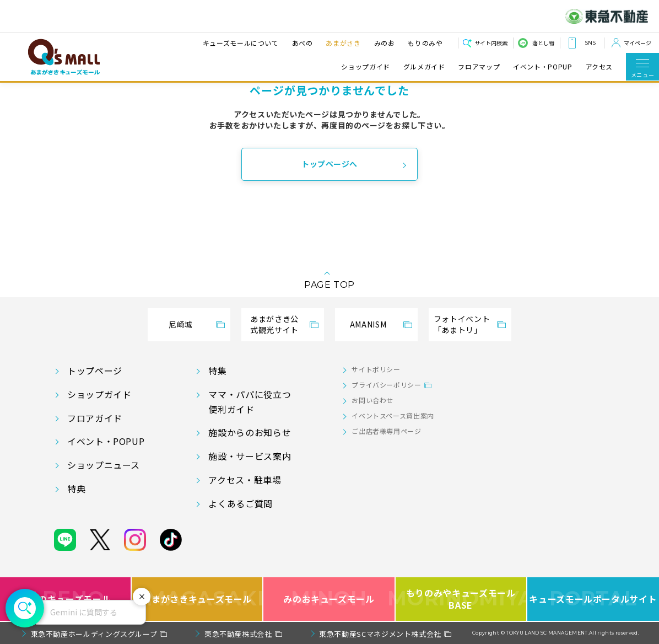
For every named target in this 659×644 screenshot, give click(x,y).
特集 (217, 371)
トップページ (95, 371)
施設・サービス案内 (250, 456)
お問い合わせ (372, 400)
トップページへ (329, 164)
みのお (384, 43)
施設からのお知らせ (250, 432)
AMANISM (368, 324)
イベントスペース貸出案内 (393, 415)
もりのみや (425, 43)
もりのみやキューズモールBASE (461, 599)
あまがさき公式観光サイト (274, 324)
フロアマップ (479, 67)
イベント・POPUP (542, 67)
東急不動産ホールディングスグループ (94, 634)
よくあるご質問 (240, 503)
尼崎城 (181, 324)
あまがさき (343, 43)
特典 (76, 489)
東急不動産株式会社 (238, 634)
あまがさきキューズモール (198, 599)
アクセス (599, 67)
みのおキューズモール (329, 599)
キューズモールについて (240, 43)
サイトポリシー (376, 369)
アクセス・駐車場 (245, 480)
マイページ (638, 43)
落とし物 (543, 43)
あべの (302, 43)
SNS (590, 43)
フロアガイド (95, 418)
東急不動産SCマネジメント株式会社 (380, 634)
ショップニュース (104, 465)
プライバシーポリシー (386, 385)
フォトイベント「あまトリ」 (462, 324)
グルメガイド (424, 67)
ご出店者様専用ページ (386, 431)
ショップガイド (365, 67)
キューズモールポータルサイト (593, 599)
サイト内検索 (491, 43)
